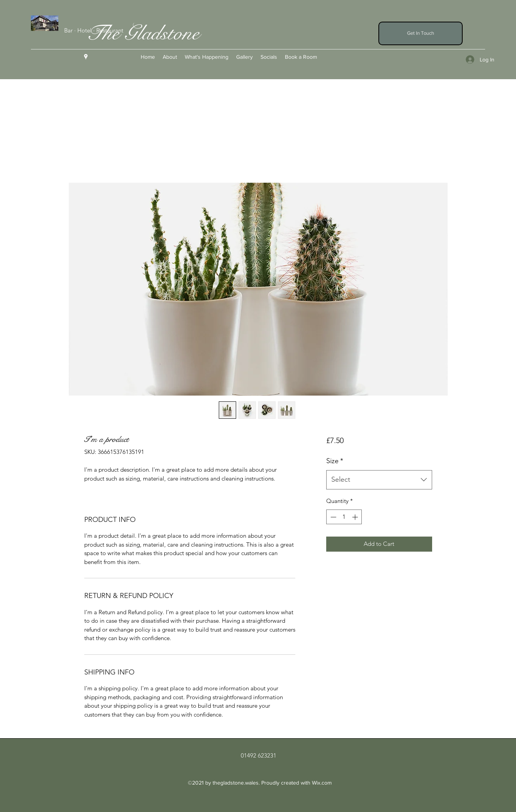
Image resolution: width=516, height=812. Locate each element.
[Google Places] (86, 57)
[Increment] (356, 517)
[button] (421, 33)
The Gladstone (143, 33)
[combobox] (379, 480)
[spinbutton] (344, 517)
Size (335, 461)
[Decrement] (333, 517)
